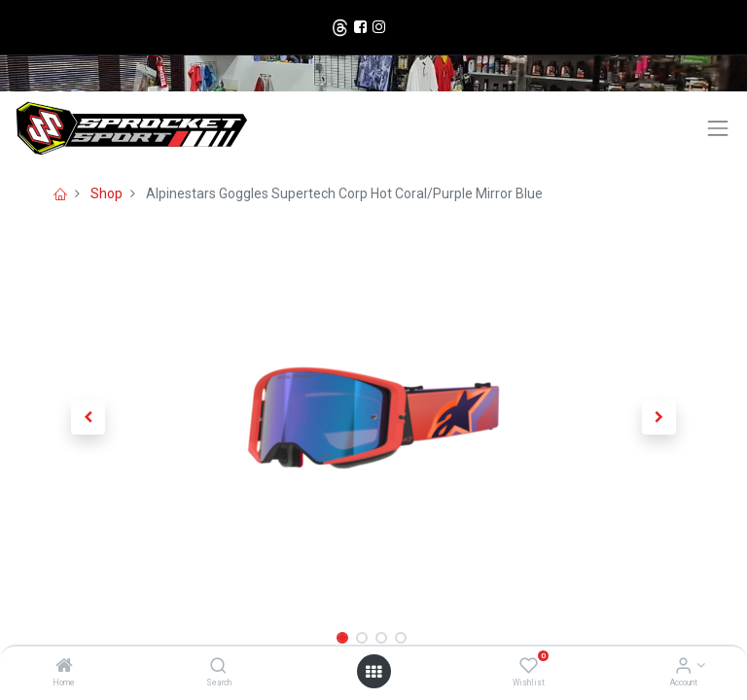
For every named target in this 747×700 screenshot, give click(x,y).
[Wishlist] (529, 667)
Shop (107, 193)
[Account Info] (683, 667)
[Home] (64, 667)
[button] (89, 418)
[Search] (218, 667)
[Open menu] (373, 672)
